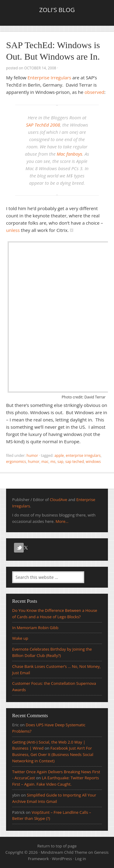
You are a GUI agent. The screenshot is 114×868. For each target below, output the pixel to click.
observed (94, 92)
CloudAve (59, 500)
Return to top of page (57, 846)
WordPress (62, 859)
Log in (81, 859)
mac (45, 462)
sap (60, 462)
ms (53, 462)
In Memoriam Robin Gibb (35, 628)
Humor (32, 455)
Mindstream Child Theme (64, 852)
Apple (59, 455)
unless (13, 230)
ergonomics (16, 462)
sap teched (75, 462)
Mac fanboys (70, 154)
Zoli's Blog (57, 10)
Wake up (20, 638)
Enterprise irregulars (83, 455)
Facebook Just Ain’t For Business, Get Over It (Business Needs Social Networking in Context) (53, 754)
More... (62, 521)
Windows (93, 462)
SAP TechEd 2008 (43, 125)
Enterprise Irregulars (50, 78)
